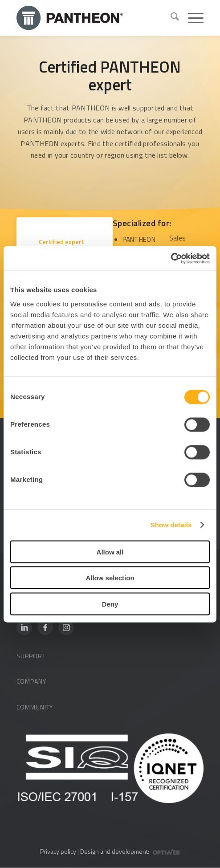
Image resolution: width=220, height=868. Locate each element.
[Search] (170, 18)
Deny (110, 604)
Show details (171, 525)
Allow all (110, 552)
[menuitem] (170, 18)
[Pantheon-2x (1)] (90, 18)
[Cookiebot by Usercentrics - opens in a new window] (171, 258)
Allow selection (110, 578)
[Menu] (191, 18)
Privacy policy (58, 851)
